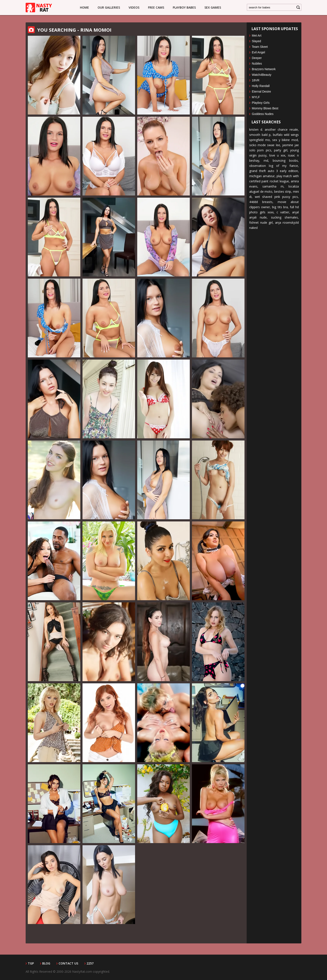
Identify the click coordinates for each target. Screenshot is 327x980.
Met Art (257, 36)
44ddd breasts (261, 202)
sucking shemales (284, 217)
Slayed (256, 41)
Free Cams (156, 7)
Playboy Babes (184, 7)
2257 (90, 963)
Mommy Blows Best (265, 108)
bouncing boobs (285, 160)
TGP (31, 963)
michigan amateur (262, 176)
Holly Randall (261, 86)
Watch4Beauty (262, 75)
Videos (134, 7)
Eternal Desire (261, 91)
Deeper (257, 58)
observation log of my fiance (274, 166)
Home (84, 7)
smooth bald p (260, 135)
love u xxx (277, 155)
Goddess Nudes (263, 114)
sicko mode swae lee (265, 145)
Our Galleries (109, 7)
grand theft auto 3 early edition (274, 171)
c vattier (283, 212)
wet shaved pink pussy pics (276, 197)
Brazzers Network (264, 69)
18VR (256, 80)
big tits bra (280, 207)
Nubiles (257, 64)
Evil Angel (258, 52)
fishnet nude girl (261, 223)
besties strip (283, 192)
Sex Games (213, 7)
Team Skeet (260, 47)
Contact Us (68, 963)
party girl (281, 150)
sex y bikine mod (285, 140)
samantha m (273, 186)
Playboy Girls (261, 103)
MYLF (256, 97)
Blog (46, 963)
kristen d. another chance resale (274, 129)
